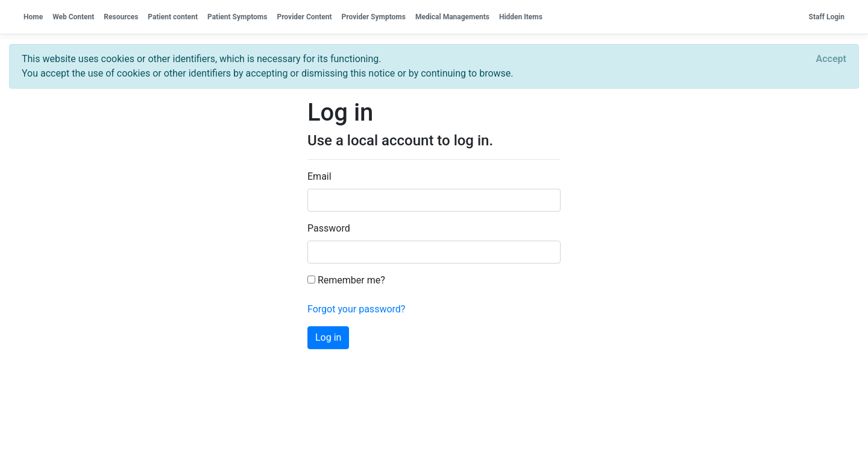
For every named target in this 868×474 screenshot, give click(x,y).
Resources (121, 17)
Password (329, 228)
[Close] (831, 59)
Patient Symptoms (237, 17)
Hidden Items (521, 17)
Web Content (73, 17)
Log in (328, 337)
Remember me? (346, 280)
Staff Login (827, 17)
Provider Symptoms (374, 17)
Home (33, 17)
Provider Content (304, 17)
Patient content (173, 17)
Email (319, 176)
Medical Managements (452, 17)
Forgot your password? (356, 309)
